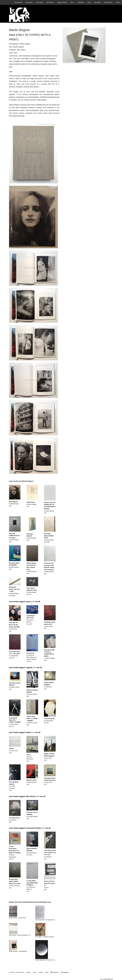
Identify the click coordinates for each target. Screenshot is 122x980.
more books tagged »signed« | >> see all (25, 668)
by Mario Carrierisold (31, 782)
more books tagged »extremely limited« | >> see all (30, 828)
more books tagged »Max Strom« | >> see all (27, 796)
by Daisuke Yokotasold (32, 721)
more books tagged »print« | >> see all (25, 602)
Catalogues (81, 2)
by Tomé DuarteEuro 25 (15, 722)
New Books (29, 2)
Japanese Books (62, 2)
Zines (72, 2)
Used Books (40, 2)
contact (41, 972)
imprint (29, 972)
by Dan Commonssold (15, 883)
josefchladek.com (108, 979)
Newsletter (97, 2)
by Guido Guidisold (13, 751)
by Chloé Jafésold (14, 627)
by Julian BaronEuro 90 (49, 721)
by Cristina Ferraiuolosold (14, 786)
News (89, 2)
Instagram (65, 972)
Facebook (55, 972)
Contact (118, 2)
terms (47, 972)
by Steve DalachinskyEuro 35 (15, 853)
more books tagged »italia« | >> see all (25, 732)
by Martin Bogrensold (14, 504)
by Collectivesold (14, 820)
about (35, 972)
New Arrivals (19, 2)
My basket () (108, 2)
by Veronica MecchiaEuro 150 (31, 620)
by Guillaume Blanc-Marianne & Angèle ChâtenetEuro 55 (32, 657)
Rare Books (50, 2)
